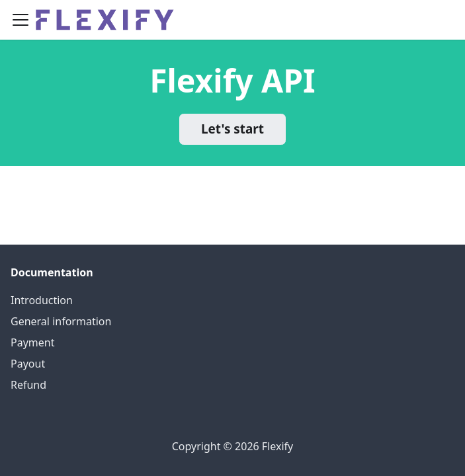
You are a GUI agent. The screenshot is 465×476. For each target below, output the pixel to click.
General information (61, 321)
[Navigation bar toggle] (21, 20)
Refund (28, 385)
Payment (32, 342)
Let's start (232, 129)
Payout (28, 364)
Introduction (42, 300)
